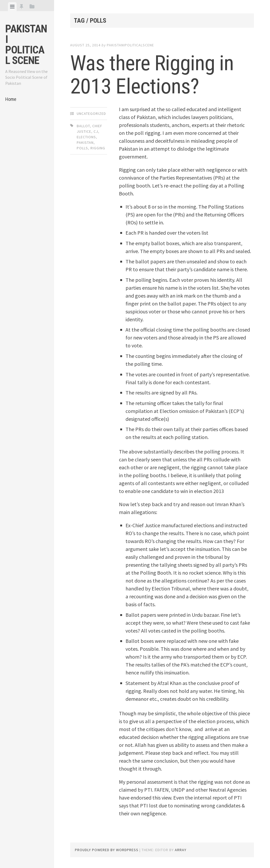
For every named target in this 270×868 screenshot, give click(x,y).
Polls (82, 148)
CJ (96, 131)
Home (11, 99)
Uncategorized (91, 114)
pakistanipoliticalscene (130, 45)
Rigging (98, 148)
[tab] (12, 7)
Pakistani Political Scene (26, 45)
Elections (86, 137)
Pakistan (85, 142)
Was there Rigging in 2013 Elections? (152, 75)
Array (181, 850)
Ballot (83, 126)
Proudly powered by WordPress (107, 850)
